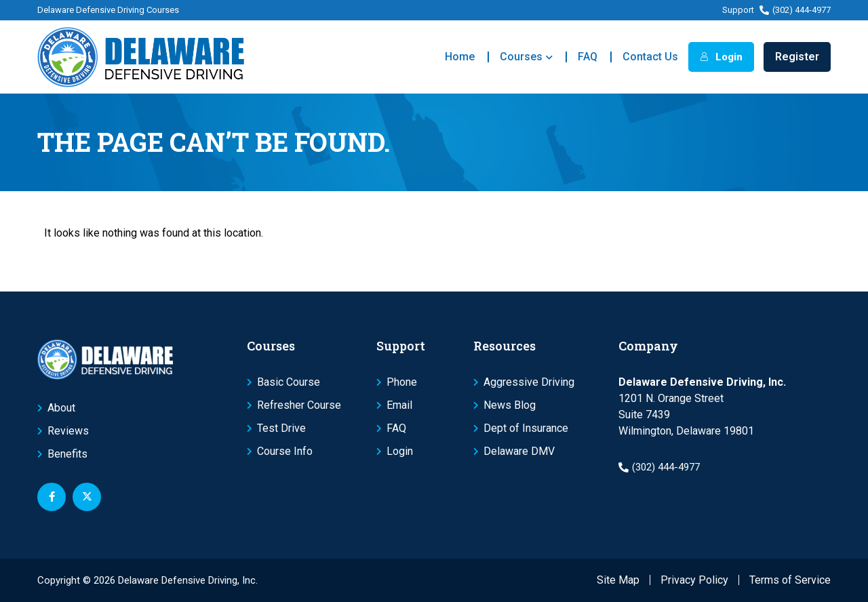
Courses (526, 57)
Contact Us (650, 57)
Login (721, 57)
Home (460, 57)
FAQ (588, 57)
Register (797, 57)
